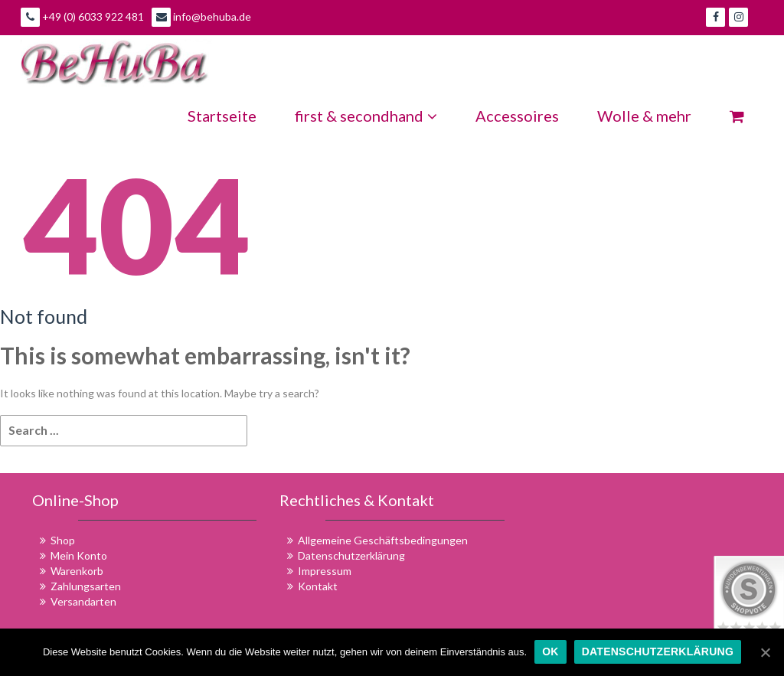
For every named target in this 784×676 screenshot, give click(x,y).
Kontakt (318, 586)
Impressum (325, 571)
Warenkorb (77, 571)
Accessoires (517, 116)
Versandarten (83, 601)
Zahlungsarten (86, 586)
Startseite (222, 116)
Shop (63, 540)
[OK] (765, 652)
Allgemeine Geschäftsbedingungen (383, 540)
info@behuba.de (201, 17)
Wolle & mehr (644, 116)
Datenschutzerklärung (351, 555)
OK (550, 652)
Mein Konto (79, 555)
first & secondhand (366, 116)
